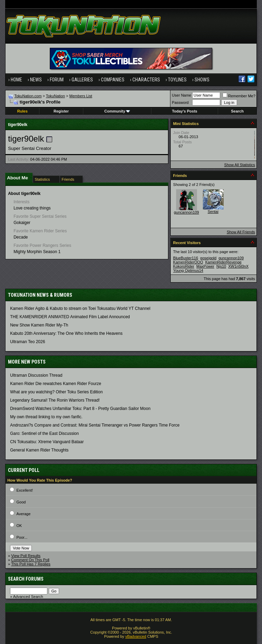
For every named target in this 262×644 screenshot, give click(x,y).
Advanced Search (28, 597)
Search (237, 111)
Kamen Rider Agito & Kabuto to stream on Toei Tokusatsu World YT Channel (80, 308)
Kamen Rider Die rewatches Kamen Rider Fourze (55, 384)
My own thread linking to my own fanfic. (46, 417)
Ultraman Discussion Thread (36, 375)
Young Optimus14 (188, 270)
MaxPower (205, 266)
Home (16, 80)
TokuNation (55, 96)
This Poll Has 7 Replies (31, 564)
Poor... (22, 537)
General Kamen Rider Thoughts (39, 450)
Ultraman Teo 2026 (27, 342)
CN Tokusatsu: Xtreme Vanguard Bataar (47, 442)
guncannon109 (186, 212)
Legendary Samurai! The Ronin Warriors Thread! (55, 400)
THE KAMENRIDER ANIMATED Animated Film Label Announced (70, 317)
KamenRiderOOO (188, 262)
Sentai (213, 212)
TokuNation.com (28, 96)
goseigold (208, 258)
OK (19, 526)
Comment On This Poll (30, 560)
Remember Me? (239, 96)
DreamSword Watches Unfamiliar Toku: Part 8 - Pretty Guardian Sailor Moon (80, 409)
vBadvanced (136, 636)
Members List (81, 96)
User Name (181, 95)
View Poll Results (26, 556)
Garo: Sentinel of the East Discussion (44, 433)
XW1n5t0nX (238, 266)
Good (21, 502)
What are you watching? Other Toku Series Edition (56, 392)
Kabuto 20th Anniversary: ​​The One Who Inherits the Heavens (66, 333)
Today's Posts (184, 111)
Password (180, 102)
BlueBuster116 (186, 258)
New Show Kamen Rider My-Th (39, 325)
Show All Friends (241, 232)
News (36, 80)
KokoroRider (184, 266)
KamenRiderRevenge (223, 262)
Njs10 (221, 266)
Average (24, 514)
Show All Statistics (240, 165)
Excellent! (25, 490)
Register (61, 111)
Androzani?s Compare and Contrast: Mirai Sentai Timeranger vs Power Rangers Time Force (95, 425)
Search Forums (26, 579)
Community (117, 111)
